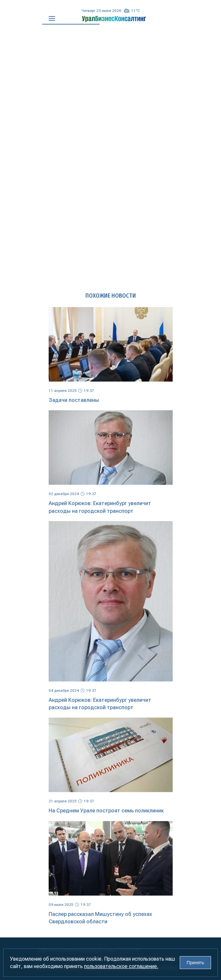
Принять (195, 963)
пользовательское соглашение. (121, 966)
